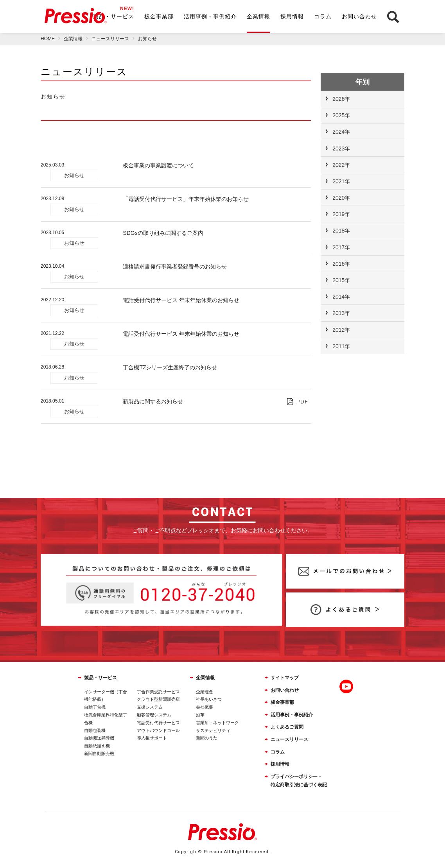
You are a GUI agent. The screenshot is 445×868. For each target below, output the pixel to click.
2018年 (341, 231)
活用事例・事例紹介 (210, 16)
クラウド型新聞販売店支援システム (158, 703)
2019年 (341, 214)
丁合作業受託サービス (158, 692)
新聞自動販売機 (99, 753)
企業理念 (205, 692)
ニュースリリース (289, 739)
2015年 (341, 280)
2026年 (341, 99)
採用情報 (292, 16)
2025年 (341, 115)
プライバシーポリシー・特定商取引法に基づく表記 (299, 781)
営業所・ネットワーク (217, 723)
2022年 (341, 165)
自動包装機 (95, 730)
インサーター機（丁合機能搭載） (106, 696)
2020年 (341, 198)
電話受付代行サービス (158, 723)
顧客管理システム (154, 715)
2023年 (341, 149)
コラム (323, 16)
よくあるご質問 (287, 727)
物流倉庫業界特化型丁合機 (106, 719)
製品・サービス (114, 16)
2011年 (341, 346)
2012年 (341, 330)
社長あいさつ (209, 699)
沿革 (200, 715)
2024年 (341, 132)
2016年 (341, 264)
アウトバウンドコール (158, 730)
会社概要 (205, 707)
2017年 (341, 247)
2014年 (341, 297)
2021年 (341, 181)
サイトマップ (285, 678)
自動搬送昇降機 (99, 738)
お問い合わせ (359, 16)
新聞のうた (207, 738)
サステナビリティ (213, 730)
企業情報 (258, 16)
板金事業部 (159, 16)
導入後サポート (152, 738)
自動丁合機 (95, 707)
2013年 (341, 313)
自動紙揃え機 (97, 746)
